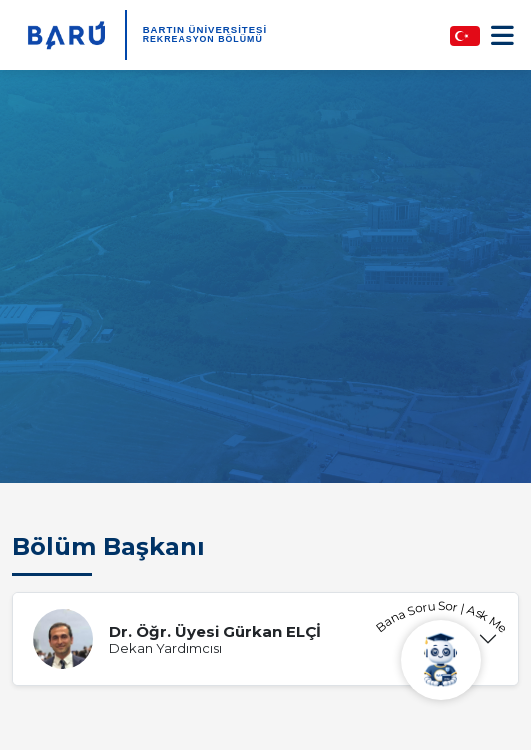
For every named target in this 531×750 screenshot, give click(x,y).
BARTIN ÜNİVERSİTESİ (205, 29)
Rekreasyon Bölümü (203, 39)
